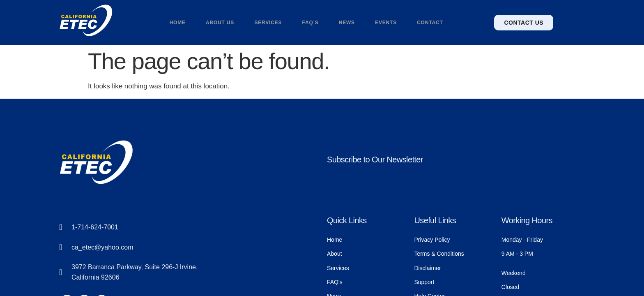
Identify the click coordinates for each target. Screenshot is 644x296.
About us (220, 23)
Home (176, 23)
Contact (431, 23)
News (347, 23)
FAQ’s (310, 23)
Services (268, 23)
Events (387, 23)
